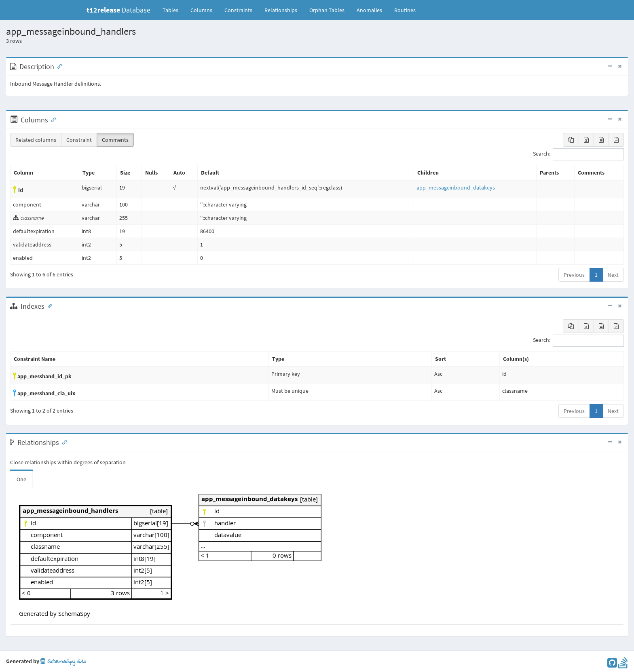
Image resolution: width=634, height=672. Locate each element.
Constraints (238, 10)
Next (613, 275)
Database (118, 10)
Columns (201, 10)
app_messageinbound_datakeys (456, 187)
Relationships (281, 10)
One (21, 479)
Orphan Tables (327, 10)
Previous (574, 275)
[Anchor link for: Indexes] (48, 305)
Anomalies (369, 10)
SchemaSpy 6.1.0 (63, 662)
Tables (173, 10)
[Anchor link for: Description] (58, 66)
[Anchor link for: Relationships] (63, 442)
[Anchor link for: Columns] (52, 119)
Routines (405, 10)
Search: (578, 154)
